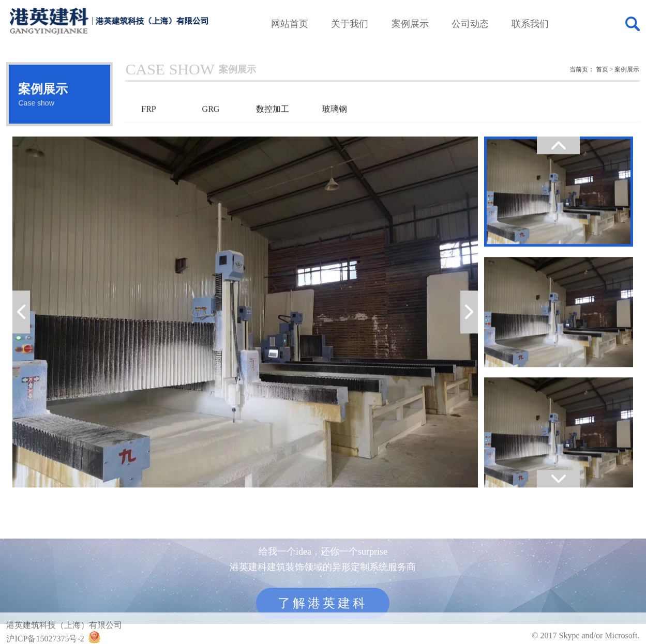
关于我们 (350, 24)
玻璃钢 (335, 122)
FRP (148, 122)
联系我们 (530, 24)
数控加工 (273, 122)
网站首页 (290, 24)
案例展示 (410, 24)
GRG (211, 122)
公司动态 (470, 24)
